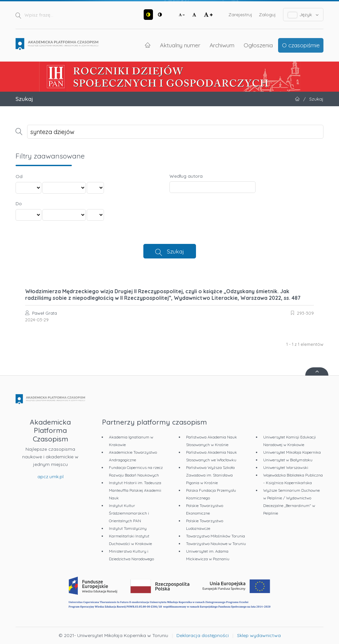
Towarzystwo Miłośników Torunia (216, 536)
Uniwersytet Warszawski (286, 467)
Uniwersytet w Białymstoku (288, 460)
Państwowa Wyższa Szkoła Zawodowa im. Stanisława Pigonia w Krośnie (210, 475)
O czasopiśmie (301, 45)
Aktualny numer (180, 45)
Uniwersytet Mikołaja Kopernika (292, 452)
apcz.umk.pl (50, 477)
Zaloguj (267, 15)
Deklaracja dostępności (203, 635)
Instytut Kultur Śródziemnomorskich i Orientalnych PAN (129, 513)
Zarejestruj (240, 15)
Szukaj (175, 251)
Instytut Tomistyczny (128, 528)
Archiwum (222, 45)
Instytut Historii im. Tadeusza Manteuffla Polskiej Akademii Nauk (135, 490)
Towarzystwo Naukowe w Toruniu (216, 544)
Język (303, 15)
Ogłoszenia (258, 45)
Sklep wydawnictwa (259, 635)
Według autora (186, 176)
